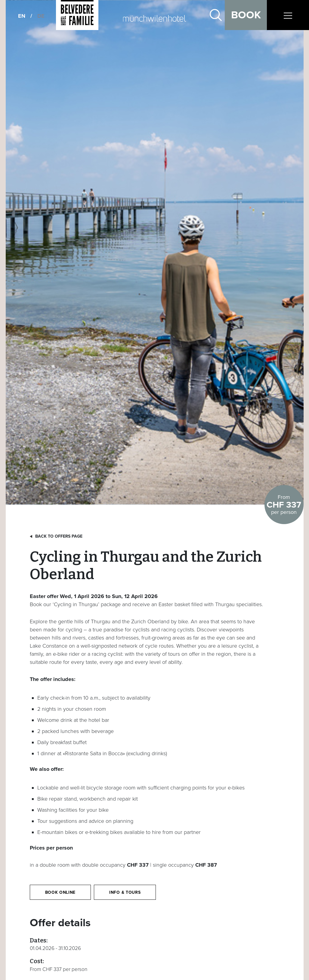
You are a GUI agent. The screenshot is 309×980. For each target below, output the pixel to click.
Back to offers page (59, 536)
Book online (60, 892)
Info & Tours (125, 892)
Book (246, 15)
